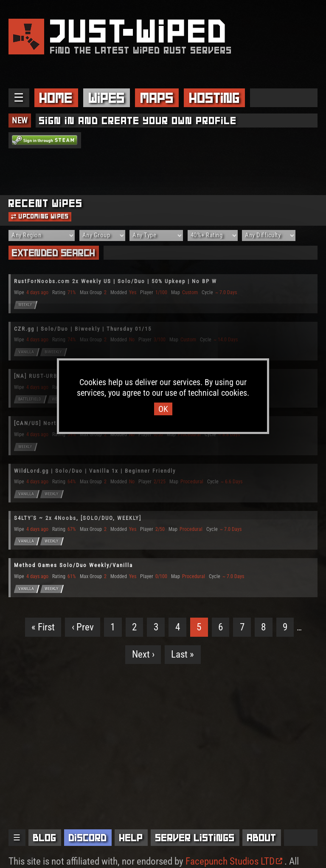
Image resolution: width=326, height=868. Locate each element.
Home (56, 98)
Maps (157, 98)
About (262, 838)
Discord (88, 838)
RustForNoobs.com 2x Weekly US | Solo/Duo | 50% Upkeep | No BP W (115, 281)
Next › (143, 654)
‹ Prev (83, 627)
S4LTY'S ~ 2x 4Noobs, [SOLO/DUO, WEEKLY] (78, 518)
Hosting (215, 98)
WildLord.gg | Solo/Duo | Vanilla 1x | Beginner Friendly (95, 471)
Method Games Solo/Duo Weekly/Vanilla (73, 565)
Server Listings (195, 838)
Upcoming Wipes (40, 216)
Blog (45, 838)
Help (131, 838)
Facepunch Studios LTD (234, 861)
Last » (183, 654)
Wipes (107, 98)
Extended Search (54, 253)
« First (43, 627)
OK (163, 409)
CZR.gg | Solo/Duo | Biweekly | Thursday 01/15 (83, 329)
